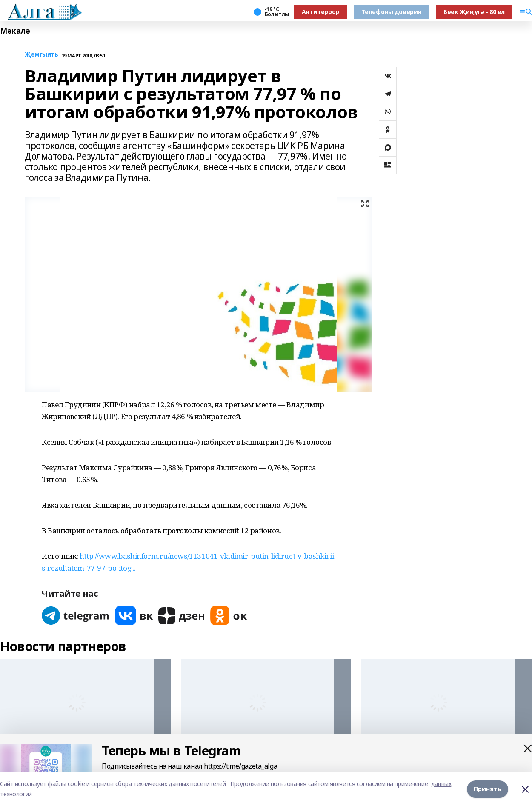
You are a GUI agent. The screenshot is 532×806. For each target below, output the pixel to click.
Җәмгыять (41, 55)
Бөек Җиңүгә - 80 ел (474, 12)
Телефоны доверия (391, 12)
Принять (488, 789)
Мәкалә (15, 31)
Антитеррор (320, 12)
